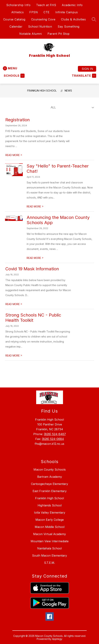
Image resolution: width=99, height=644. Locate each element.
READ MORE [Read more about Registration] (14, 155)
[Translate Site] (84, 76)
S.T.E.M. (49, 563)
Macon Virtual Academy (49, 534)
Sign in (87, 69)
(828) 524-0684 (53, 439)
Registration (18, 120)
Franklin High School (42, 91)
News (68, 91)
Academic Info (72, 5)
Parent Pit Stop (59, 34)
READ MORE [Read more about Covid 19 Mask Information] (14, 304)
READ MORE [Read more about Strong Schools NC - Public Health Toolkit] (14, 355)
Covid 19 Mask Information (32, 269)
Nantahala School (49, 548)
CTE (47, 12)
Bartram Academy (50, 477)
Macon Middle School (50, 527)
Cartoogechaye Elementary (49, 484)
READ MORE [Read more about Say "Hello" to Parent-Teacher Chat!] (35, 206)
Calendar (16, 27)
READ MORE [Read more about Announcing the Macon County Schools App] (35, 258)
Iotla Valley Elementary (50, 513)
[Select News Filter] (72, 107)
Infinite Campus (67, 12)
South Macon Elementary (49, 556)
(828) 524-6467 (55, 434)
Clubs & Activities (73, 19)
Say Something (69, 27)
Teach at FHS (46, 5)
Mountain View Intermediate (50, 541)
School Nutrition (40, 27)
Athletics (18, 12)
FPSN (34, 12)
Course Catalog (14, 19)
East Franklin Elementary (50, 491)
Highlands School (50, 505)
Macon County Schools (50, 470)
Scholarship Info (18, 5)
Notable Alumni (31, 34)
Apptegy (57, 639)
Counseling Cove (43, 19)
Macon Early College (50, 520)
